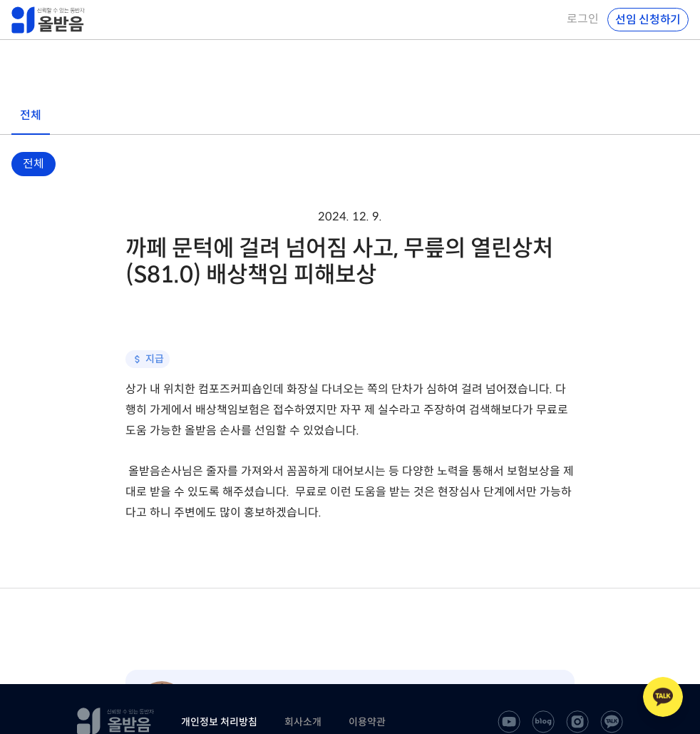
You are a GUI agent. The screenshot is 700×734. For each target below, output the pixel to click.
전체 (34, 164)
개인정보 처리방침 (219, 722)
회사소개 (303, 722)
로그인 (583, 19)
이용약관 (367, 722)
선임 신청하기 (648, 20)
